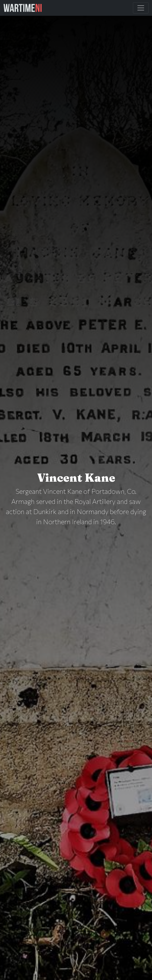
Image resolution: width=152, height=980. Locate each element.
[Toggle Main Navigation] (141, 8)
